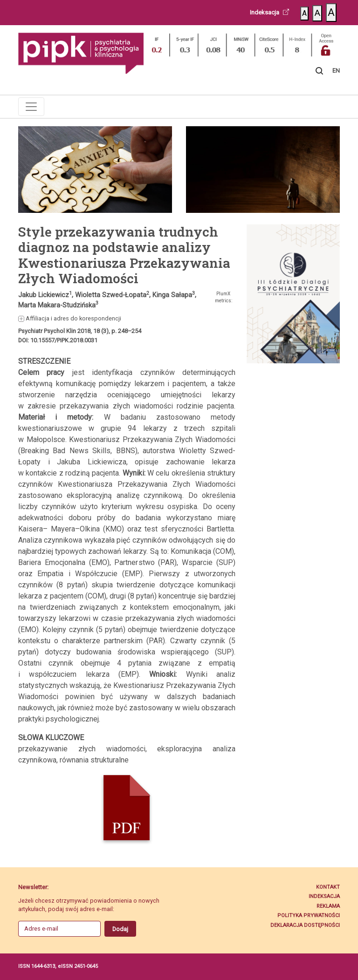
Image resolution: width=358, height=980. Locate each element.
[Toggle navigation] (31, 107)
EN (336, 71)
